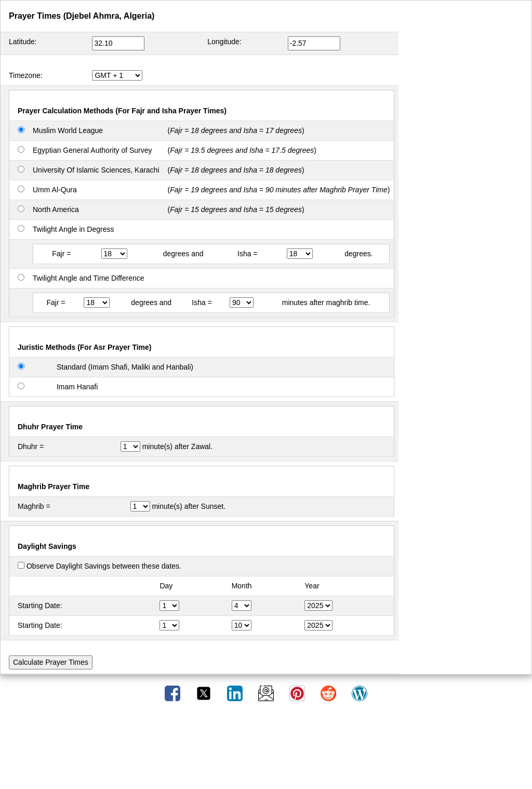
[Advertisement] (266, 749)
